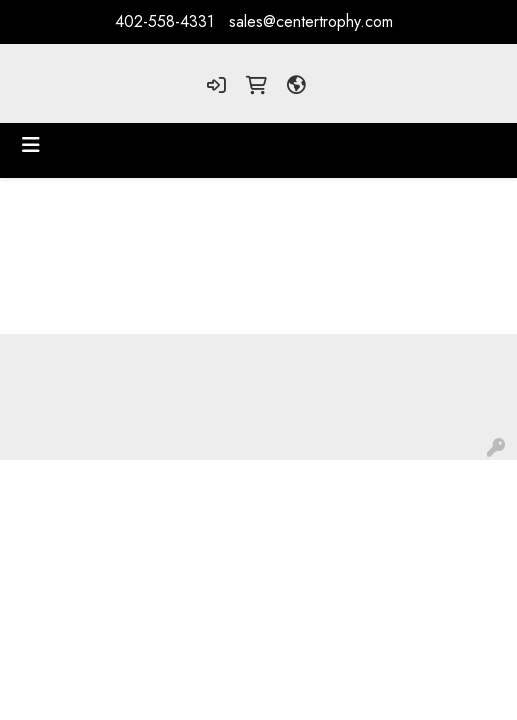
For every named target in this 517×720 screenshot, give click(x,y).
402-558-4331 (164, 21)
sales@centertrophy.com (311, 21)
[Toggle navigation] (31, 145)
